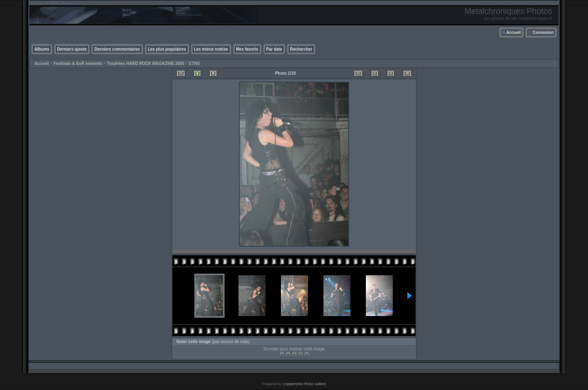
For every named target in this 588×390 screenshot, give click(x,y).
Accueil (514, 32)
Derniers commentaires (117, 49)
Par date (274, 49)
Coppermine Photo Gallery (304, 384)
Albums (42, 49)
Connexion (543, 32)
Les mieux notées (211, 49)
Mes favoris (247, 49)
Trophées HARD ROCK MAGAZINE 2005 (146, 64)
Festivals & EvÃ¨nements (78, 64)
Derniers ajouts (72, 49)
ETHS (195, 64)
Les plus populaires (167, 49)
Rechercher (301, 49)
